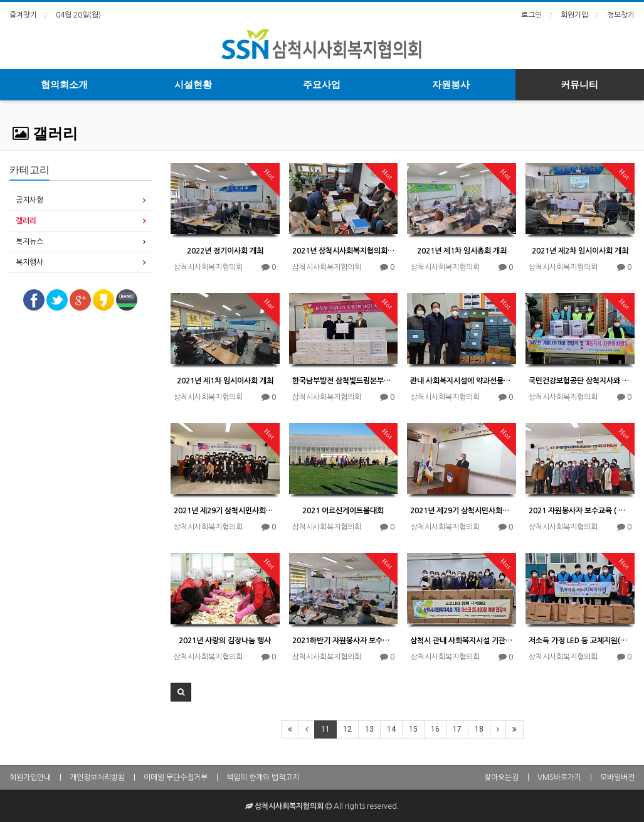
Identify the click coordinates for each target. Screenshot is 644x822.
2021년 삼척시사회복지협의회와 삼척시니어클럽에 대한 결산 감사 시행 (344, 251)
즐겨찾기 (23, 15)
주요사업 (322, 85)
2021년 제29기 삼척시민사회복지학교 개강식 (462, 511)
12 (347, 729)
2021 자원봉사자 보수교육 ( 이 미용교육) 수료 (580, 511)
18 (479, 729)
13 (369, 729)
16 (435, 729)
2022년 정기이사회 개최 (225, 251)
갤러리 (45, 134)
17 (457, 729)
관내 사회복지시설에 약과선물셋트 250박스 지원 (462, 381)
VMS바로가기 (559, 777)
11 (325, 729)
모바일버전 (617, 777)
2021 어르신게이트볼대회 (343, 511)
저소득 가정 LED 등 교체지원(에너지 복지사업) (580, 641)
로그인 (531, 15)
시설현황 (193, 85)
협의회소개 (64, 85)
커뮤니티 (579, 85)
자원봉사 (451, 85)
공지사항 (29, 200)
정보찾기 (621, 15)
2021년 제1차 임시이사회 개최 (225, 381)
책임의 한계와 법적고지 (263, 777)
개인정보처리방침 (97, 777)
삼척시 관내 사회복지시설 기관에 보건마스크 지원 (462, 641)
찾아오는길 (501, 777)
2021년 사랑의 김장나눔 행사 (225, 641)
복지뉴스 (29, 242)
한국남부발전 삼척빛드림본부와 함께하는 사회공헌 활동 (344, 381)
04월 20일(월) (78, 15)
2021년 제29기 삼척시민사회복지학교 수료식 (225, 511)
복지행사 (29, 262)
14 (391, 729)
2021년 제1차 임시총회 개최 (462, 251)
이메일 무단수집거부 (176, 777)
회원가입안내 (30, 777)
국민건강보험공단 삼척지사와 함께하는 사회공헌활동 (580, 381)
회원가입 (574, 15)
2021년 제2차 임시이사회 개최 (580, 251)
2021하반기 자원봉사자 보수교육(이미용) (344, 641)
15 (413, 729)
